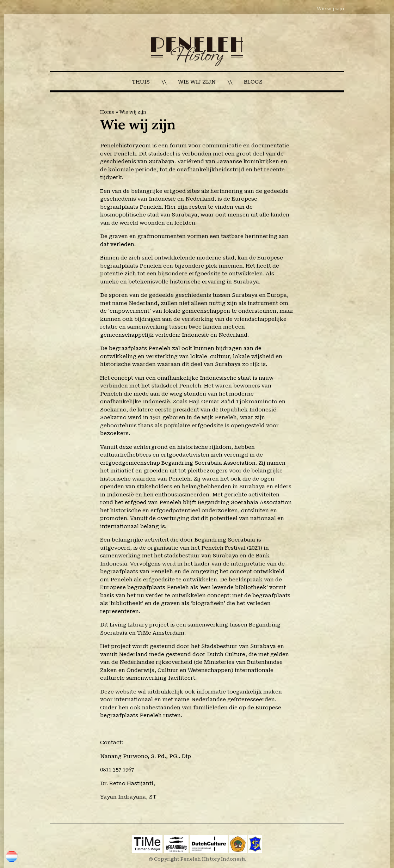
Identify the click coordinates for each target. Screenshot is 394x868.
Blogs (253, 82)
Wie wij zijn (331, 9)
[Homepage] (197, 51)
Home (107, 112)
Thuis (141, 82)
